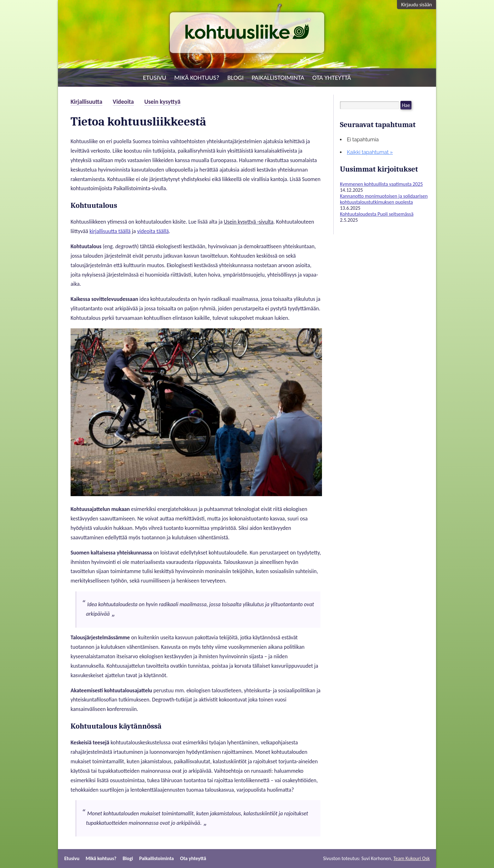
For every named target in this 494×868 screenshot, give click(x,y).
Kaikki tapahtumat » (370, 152)
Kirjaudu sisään (416, 5)
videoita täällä (153, 231)
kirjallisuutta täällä (110, 231)
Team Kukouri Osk (412, 858)
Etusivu (155, 78)
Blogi (236, 78)
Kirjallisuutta (86, 102)
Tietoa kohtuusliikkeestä (138, 122)
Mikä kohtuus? (197, 78)
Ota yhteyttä (332, 78)
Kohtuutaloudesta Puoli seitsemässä (377, 214)
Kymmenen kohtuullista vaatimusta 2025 (381, 184)
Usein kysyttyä (162, 102)
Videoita (123, 102)
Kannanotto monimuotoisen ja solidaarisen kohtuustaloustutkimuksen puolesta (384, 199)
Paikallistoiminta (278, 78)
